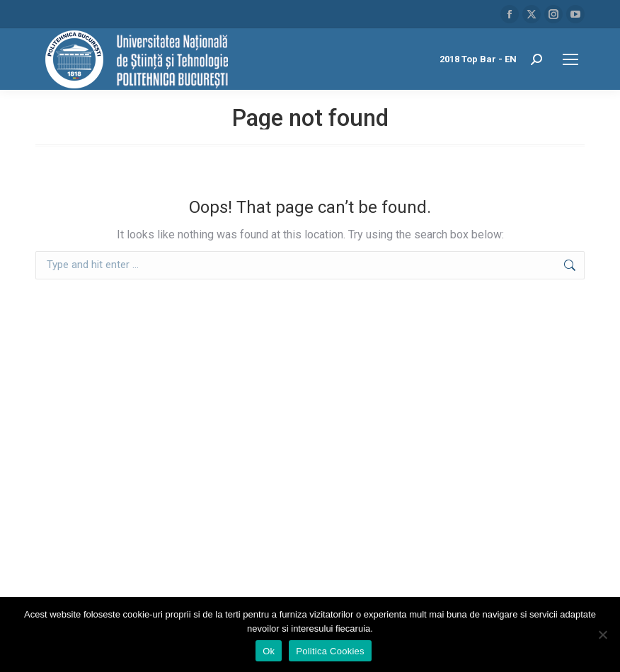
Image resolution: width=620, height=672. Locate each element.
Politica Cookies (330, 651)
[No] (602, 635)
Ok (269, 651)
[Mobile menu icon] (570, 59)
